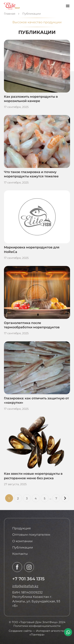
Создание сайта (20, 631)
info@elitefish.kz (25, 586)
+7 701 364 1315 (28, 579)
